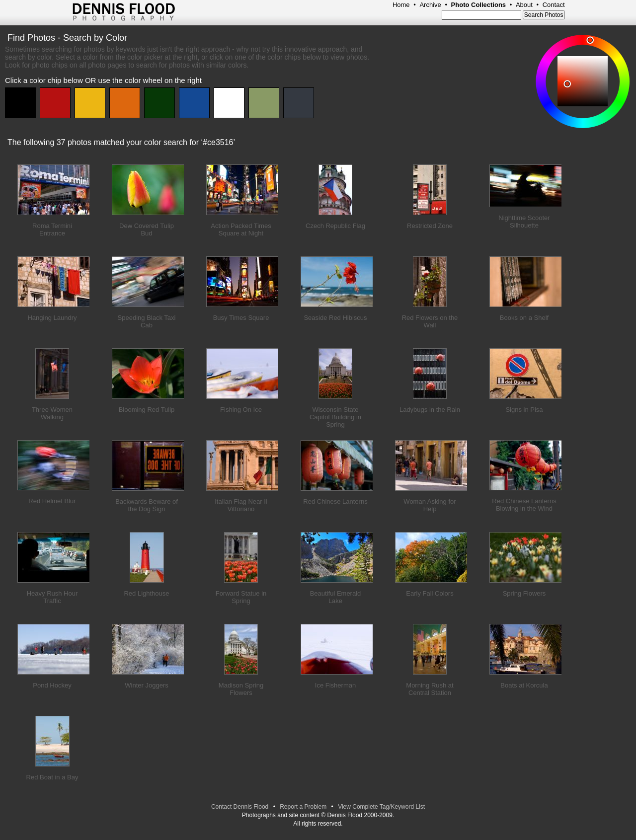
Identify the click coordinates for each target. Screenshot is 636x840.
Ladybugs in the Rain (430, 410)
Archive (430, 5)
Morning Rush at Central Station (430, 689)
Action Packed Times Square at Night (241, 229)
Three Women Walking (52, 413)
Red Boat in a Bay (52, 777)
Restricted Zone (430, 226)
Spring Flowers (524, 593)
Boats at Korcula (524, 685)
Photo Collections (479, 5)
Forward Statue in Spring (241, 597)
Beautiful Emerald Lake (336, 597)
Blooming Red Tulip (147, 410)
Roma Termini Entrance (52, 229)
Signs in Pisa (524, 410)
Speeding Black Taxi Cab (147, 321)
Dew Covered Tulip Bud (147, 229)
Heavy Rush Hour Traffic (52, 597)
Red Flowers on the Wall (430, 321)
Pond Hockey (52, 685)
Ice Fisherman (335, 685)
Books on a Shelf (524, 318)
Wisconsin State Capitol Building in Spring (335, 417)
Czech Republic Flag (335, 226)
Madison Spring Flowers (241, 689)
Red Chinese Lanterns (335, 501)
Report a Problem (303, 807)
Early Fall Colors (430, 593)
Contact (554, 5)
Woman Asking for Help (430, 505)
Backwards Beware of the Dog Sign (147, 505)
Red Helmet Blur (52, 501)
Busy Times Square (241, 318)
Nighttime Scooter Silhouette (524, 222)
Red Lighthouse (146, 593)
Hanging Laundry (52, 318)
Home (401, 5)
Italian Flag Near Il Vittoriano (241, 505)
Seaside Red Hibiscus (335, 318)
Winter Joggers (146, 685)
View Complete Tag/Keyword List (381, 807)
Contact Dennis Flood (240, 807)
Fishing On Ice (241, 410)
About (524, 5)
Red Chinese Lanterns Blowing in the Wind (524, 505)
